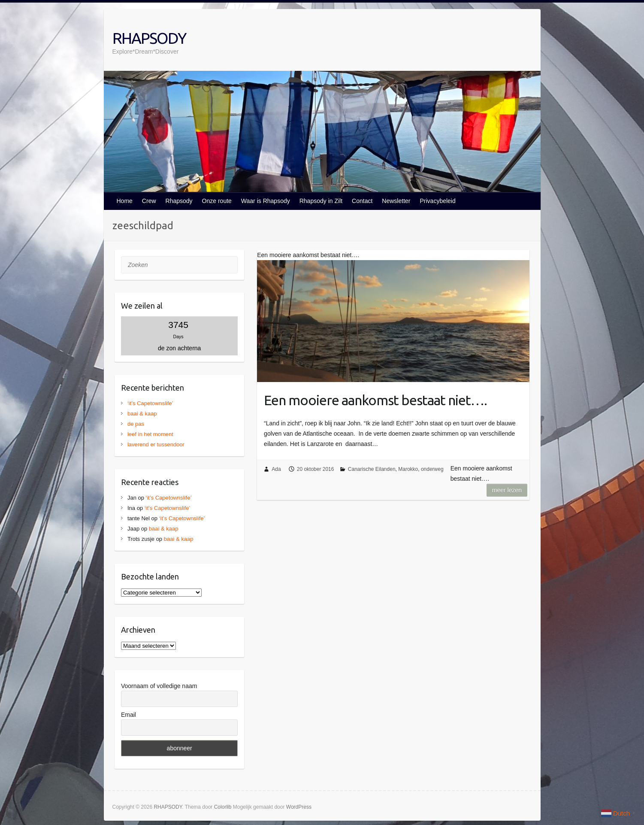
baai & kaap (142, 414)
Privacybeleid (437, 201)
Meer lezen (507, 490)
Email (128, 715)
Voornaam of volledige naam (159, 686)
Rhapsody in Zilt (321, 201)
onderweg (432, 469)
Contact (362, 201)
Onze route (217, 201)
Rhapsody (179, 201)
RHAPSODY (149, 38)
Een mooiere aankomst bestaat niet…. (375, 400)
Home (125, 201)
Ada (276, 469)
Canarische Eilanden (372, 469)
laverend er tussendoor (156, 444)
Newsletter (396, 201)
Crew (149, 201)
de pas (136, 424)
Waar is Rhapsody (266, 201)
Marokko (408, 469)
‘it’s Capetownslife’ (150, 403)
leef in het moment (150, 434)
